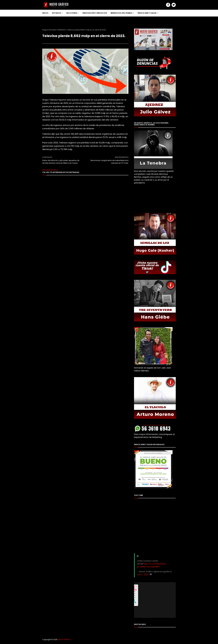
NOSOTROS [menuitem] (50, 20)
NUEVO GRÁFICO (64, 639)
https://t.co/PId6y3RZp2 (154, 564)
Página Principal (49, 30)
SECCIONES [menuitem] (72, 13)
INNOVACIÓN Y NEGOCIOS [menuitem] (95, 13)
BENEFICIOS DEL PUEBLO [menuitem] (122, 13)
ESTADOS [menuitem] (56, 13)
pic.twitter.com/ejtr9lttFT (148, 567)
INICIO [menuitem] (45, 13)
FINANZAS (62, 30)
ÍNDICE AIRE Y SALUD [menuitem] (147, 13)
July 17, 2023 (143, 574)
